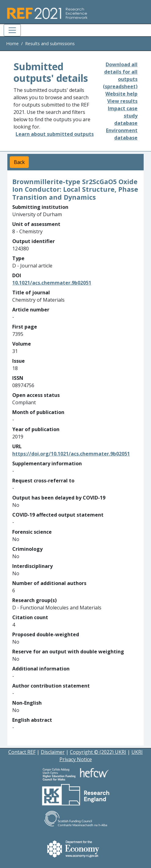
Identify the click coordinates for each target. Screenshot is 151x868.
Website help (121, 94)
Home (12, 44)
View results (122, 101)
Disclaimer (53, 752)
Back (19, 162)
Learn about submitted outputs (55, 134)
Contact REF (22, 752)
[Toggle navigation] (12, 30)
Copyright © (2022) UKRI (98, 752)
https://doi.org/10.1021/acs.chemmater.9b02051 (71, 454)
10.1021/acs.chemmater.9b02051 (52, 283)
